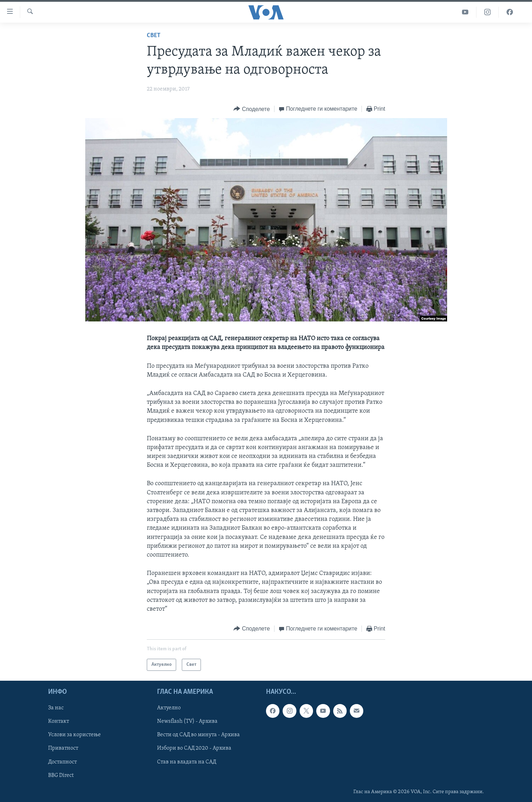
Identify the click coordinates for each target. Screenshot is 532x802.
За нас (56, 708)
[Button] (251, 109)
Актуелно (169, 708)
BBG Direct (61, 775)
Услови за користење (74, 735)
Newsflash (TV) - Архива (187, 722)
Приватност (63, 749)
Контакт (59, 722)
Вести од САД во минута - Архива (198, 735)
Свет (154, 36)
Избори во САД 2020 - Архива (194, 749)
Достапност (62, 762)
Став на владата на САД (187, 762)
